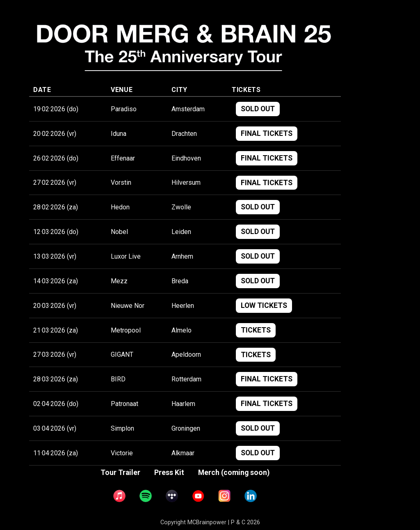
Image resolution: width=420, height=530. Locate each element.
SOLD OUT (258, 109)
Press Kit (169, 473)
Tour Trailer (120, 473)
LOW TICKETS (264, 305)
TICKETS (256, 330)
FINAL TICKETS (267, 133)
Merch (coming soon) (234, 473)
